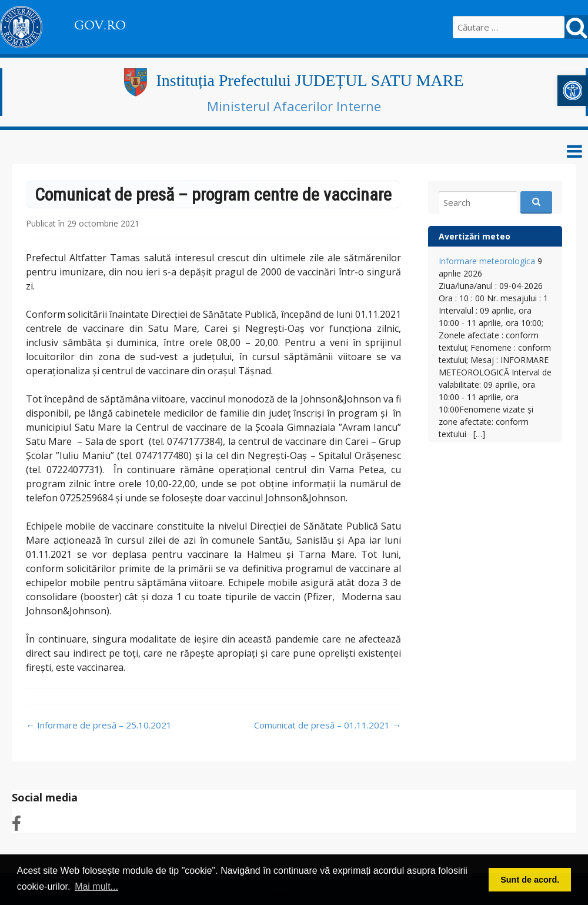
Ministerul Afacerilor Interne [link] (294, 106)
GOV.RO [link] (100, 25)
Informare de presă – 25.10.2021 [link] (99, 725)
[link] (573, 91)
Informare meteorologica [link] (487, 261)
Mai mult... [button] (96, 886)
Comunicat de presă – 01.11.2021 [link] (328, 725)
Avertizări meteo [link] (475, 236)
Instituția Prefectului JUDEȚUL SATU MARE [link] (310, 80)
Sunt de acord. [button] (530, 880)
